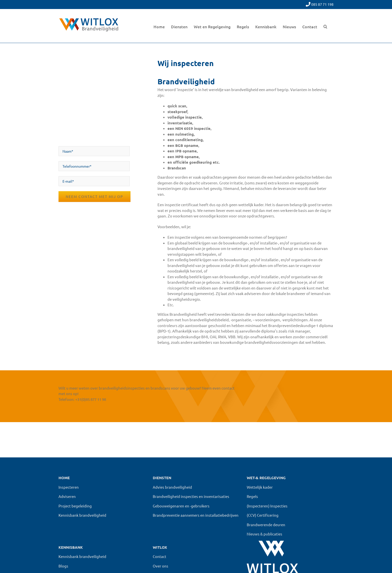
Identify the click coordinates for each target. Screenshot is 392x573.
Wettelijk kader (260, 487)
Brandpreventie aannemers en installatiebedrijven (196, 515)
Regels (252, 496)
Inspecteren (69, 487)
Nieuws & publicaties (264, 534)
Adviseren (67, 496)
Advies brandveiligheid (172, 487)
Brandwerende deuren (266, 525)
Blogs (63, 566)
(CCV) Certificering (263, 515)
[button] (325, 26)
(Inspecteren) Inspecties (267, 506)
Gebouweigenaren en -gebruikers (181, 506)
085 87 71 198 (322, 4)
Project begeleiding (75, 506)
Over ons (160, 566)
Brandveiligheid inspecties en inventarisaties (191, 496)
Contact (159, 556)
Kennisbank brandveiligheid (82, 515)
